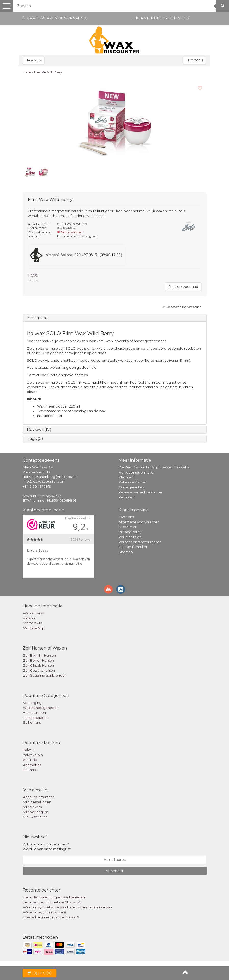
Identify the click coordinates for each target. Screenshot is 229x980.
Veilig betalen (130, 537)
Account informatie (39, 797)
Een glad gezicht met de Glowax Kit (52, 902)
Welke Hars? (33, 613)
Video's (29, 618)
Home (27, 72)
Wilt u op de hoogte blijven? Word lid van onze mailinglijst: (47, 847)
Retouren (127, 497)
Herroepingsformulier (137, 472)
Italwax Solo (33, 755)
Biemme (30, 770)
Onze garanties (131, 487)
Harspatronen (34, 712)
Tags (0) (35, 438)
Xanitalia (30, 760)
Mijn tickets (32, 807)
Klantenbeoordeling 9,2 (163, 18)
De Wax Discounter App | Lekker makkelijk (154, 467)
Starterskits (32, 623)
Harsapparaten (35, 718)
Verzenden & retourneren (140, 542)
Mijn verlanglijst (35, 812)
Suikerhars (32, 722)
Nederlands (34, 60)
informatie (37, 318)
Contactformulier (133, 547)
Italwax (29, 750)
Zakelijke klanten (133, 482)
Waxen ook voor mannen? (45, 912)
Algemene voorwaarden (139, 522)
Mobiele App (34, 628)
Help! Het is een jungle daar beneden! (54, 897)
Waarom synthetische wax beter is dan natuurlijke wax (68, 907)
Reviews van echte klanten (141, 492)
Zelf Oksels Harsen (38, 665)
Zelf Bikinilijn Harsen (39, 655)
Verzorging (32, 703)
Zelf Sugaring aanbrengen (45, 675)
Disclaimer (128, 527)
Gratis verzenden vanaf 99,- (57, 18)
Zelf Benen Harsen (38, 660)
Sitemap (126, 552)
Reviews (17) (39, 430)
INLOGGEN (194, 60)
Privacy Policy (130, 532)
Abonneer (114, 871)
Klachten (126, 477)
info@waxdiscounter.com (44, 481)
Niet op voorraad (183, 287)
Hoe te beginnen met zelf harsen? (51, 917)
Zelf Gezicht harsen (39, 670)
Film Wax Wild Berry (48, 72)
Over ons (126, 517)
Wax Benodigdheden (41, 708)
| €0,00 (40, 973)
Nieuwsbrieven (35, 817)
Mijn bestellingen (37, 802)
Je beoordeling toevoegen (182, 307)
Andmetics (32, 765)
